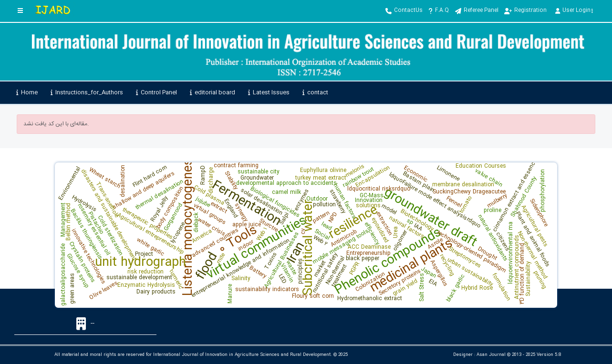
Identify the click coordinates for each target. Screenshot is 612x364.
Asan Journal (491, 355)
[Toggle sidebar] (20, 11)
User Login (574, 10)
